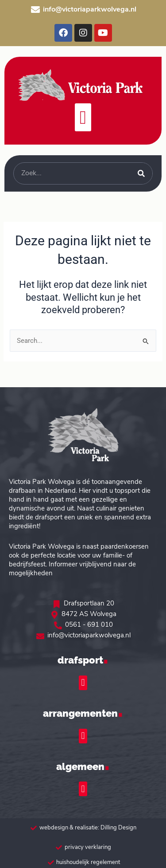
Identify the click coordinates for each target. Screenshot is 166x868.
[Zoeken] (141, 173)
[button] (83, 117)
